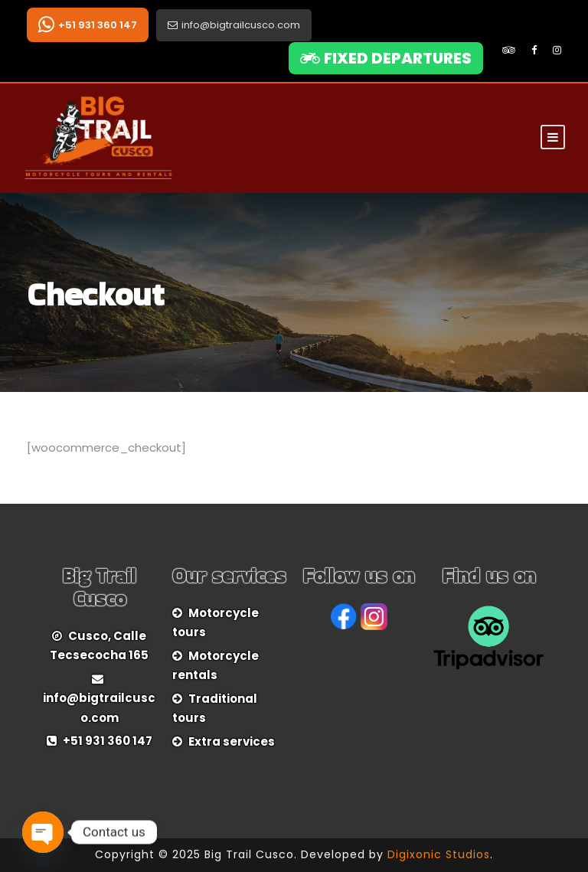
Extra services (232, 741)
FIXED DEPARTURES (386, 58)
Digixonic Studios (439, 854)
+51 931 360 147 (88, 25)
